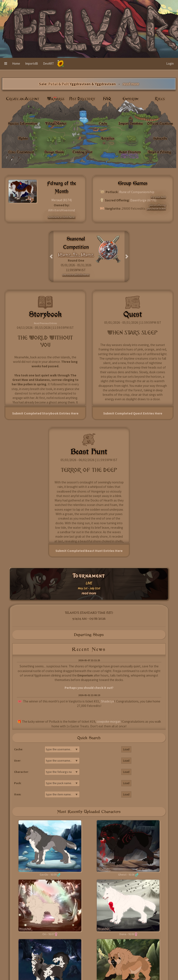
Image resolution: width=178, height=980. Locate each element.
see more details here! (76, 275)
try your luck (158, 197)
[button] (6, 64)
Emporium (131, 99)
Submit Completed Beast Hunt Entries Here (89, 551)
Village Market (56, 123)
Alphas (23, 138)
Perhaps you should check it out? (89, 688)
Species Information (23, 123)
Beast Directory (130, 152)
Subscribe (160, 138)
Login (170, 63)
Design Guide (54, 152)
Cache (103, 123)
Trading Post (82, 152)
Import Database (131, 123)
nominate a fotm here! (62, 217)
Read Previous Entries (45, 323)
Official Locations (160, 123)
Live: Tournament (21, 152)
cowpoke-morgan (109, 721)
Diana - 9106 (127, 934)
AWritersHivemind (62, 210)
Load (126, 749)
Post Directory (82, 99)
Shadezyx (108, 701)
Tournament (89, 576)
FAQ (107, 99)
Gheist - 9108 (126, 875)
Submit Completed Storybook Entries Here (45, 413)
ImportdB (32, 63)
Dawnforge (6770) (143, 200)
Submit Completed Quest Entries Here (133, 413)
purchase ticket (156, 208)
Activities (107, 138)
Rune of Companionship (137, 192)
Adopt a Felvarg (159, 152)
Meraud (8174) (62, 200)
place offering (158, 205)
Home (16, 63)
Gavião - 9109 (48, 875)
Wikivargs (56, 99)
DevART (48, 63)
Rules (160, 99)
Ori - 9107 (48, 934)
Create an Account (23, 99)
